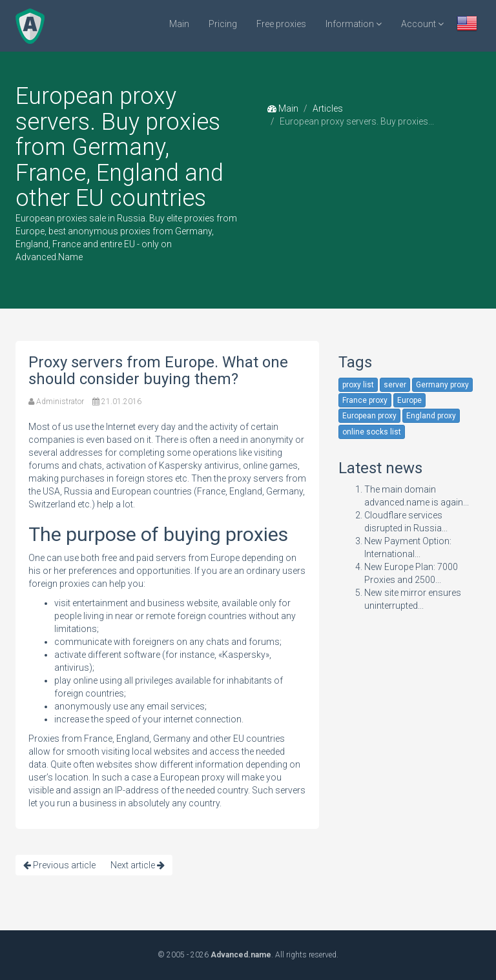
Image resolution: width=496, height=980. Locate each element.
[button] (467, 25)
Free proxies (281, 24)
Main (179, 24)
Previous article (59, 865)
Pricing (223, 24)
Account (422, 24)
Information (354, 24)
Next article (138, 865)
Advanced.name (241, 955)
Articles (328, 108)
